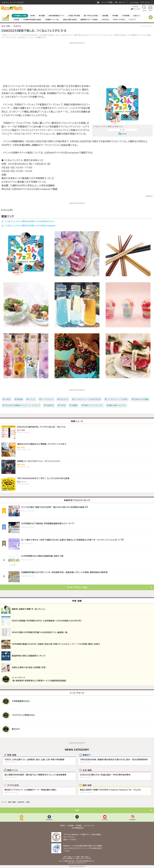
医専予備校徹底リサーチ (57, 16)
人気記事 (16, 20)
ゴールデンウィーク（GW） (117, 399)
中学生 (63, 405)
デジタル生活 (13, 785)
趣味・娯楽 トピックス (117, 405)
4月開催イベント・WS (52, 20)
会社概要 (78, 826)
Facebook (49, 820)
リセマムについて (89, 826)
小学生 (8, 399)
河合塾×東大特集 (74, 16)
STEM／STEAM (119, 20)
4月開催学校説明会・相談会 (32, 20)
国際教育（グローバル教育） (89, 20)
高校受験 (105, 16)
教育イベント (13, 770)
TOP (77, 810)
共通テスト (137, 16)
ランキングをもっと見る (77, 587)
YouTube (105, 820)
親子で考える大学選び (91, 16)
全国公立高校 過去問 (70, 20)
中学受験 (115, 16)
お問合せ (63, 826)
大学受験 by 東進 (20, 16)
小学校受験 (126, 16)
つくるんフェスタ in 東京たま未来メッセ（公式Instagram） (30, 226)
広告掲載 (70, 826)
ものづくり (64, 399)
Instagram (132, 820)
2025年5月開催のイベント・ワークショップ (22, 405)
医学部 (33, 16)
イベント (32, 399)
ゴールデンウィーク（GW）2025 (88, 399)
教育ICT (87, 755)
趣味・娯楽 (87, 785)
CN (138, 9)
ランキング (132, 20)
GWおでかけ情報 (141, 399)
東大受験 (42, 16)
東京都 (20, 399)
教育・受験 (12, 755)
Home (22, 820)
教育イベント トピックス (93, 405)
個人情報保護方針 (78, 828)
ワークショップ (47, 399)
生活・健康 (87, 770)
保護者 (75, 405)
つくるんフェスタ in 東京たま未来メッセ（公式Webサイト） (30, 221)
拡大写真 (124, 134)
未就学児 (50, 405)
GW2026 (105, 20)
